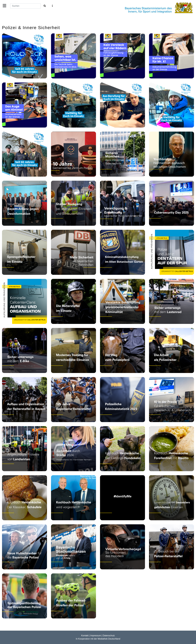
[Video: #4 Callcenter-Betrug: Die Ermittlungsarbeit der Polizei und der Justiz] (171, 252)
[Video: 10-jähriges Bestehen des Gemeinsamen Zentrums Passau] (73, 154)
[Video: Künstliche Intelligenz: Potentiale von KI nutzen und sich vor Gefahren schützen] (171, 400)
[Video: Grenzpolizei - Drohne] (24, 105)
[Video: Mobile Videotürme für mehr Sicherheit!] (122, 154)
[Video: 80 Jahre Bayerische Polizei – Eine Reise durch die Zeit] (24, 154)
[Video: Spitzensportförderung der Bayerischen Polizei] (24, 596)
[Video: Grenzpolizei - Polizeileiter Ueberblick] (73, 56)
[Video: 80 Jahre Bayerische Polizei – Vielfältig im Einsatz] (171, 105)
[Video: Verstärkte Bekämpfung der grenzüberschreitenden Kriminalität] (122, 301)
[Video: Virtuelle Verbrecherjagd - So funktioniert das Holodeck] (122, 547)
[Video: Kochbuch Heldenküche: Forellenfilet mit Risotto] (171, 449)
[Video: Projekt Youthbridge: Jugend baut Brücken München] (171, 154)
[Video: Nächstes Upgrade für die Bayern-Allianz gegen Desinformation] (24, 203)
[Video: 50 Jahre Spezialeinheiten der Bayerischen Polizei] (171, 498)
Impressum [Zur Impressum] (96, 636)
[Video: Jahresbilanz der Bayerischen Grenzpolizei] (73, 203)
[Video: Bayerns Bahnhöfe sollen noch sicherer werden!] (73, 252)
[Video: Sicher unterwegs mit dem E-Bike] (24, 350)
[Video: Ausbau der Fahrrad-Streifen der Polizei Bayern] (73, 596)
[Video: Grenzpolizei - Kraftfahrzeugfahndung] (122, 56)
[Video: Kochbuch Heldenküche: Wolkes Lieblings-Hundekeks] (122, 449)
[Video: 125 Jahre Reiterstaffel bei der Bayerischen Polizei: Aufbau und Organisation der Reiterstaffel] (24, 400)
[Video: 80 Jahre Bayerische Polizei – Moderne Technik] (24, 56)
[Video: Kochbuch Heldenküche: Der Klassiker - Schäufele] (24, 498)
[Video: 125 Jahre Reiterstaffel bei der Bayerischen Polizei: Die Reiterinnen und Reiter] (171, 350)
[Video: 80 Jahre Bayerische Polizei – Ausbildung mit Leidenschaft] (122, 105)
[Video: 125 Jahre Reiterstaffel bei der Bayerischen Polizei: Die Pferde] (122, 350)
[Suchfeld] (26, 6)
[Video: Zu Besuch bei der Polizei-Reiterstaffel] (171, 547)
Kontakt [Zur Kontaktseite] (85, 636)
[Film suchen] (45, 6)
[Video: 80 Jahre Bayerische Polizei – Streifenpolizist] (73, 105)
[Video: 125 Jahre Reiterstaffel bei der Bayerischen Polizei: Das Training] (73, 350)
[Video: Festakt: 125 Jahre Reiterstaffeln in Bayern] (73, 400)
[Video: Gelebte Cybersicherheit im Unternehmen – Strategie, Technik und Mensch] (171, 203)
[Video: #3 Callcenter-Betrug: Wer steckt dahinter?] (24, 301)
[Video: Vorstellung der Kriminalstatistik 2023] (122, 400)
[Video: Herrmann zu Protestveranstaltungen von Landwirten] (24, 449)
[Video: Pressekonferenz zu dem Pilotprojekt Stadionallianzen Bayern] (73, 547)
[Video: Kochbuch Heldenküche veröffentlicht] (73, 498)
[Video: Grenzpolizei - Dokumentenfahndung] (171, 56)
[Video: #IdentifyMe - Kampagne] (122, 498)
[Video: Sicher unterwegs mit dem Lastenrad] (171, 301)
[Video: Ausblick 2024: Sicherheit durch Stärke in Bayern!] (73, 449)
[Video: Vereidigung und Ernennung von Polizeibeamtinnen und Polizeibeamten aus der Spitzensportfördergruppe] (122, 203)
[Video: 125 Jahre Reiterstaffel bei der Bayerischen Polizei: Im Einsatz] (73, 301)
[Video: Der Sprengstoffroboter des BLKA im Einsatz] (24, 252)
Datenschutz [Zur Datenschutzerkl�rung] (109, 636)
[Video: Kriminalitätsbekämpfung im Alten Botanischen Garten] (122, 252)
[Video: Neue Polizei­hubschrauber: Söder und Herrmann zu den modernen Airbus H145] (24, 547)
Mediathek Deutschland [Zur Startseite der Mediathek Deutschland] (109, 639)
